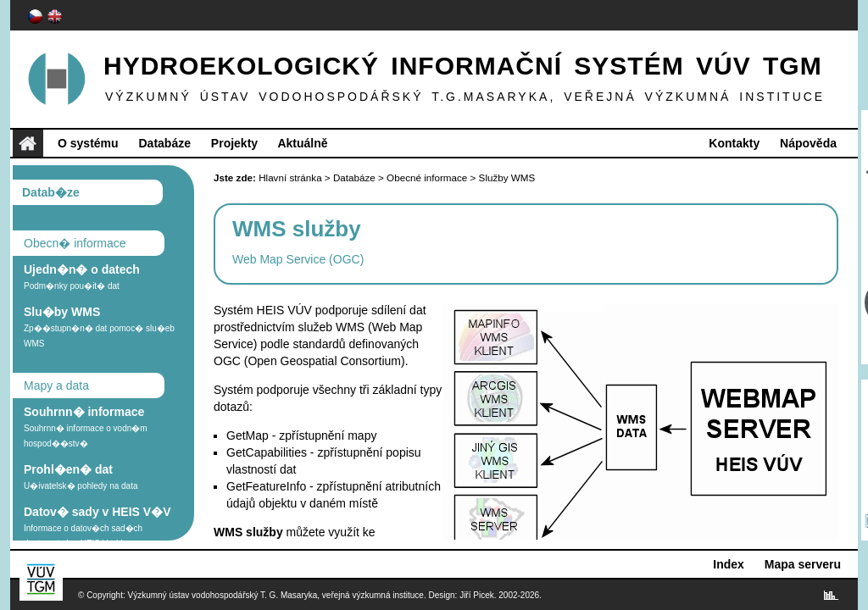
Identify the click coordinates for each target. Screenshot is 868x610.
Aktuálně (302, 143)
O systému (88, 143)
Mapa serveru (803, 564)
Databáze (164, 143)
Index (729, 564)
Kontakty (734, 143)
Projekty (234, 143)
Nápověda (808, 143)
